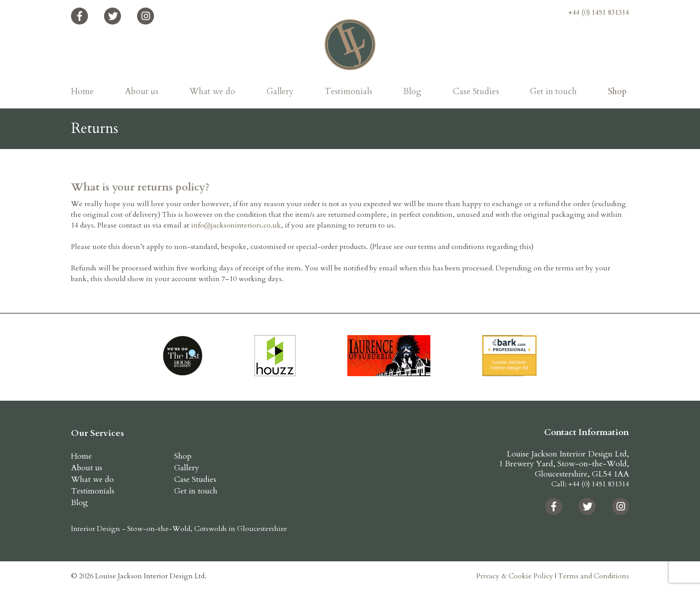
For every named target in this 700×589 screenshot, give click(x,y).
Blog (412, 91)
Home (82, 91)
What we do (212, 91)
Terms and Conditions (594, 576)
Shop (617, 91)
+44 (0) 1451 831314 (599, 12)
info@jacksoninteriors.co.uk (236, 225)
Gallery (280, 91)
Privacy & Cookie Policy (515, 576)
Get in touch (553, 91)
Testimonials (348, 91)
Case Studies (476, 91)
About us (142, 91)
